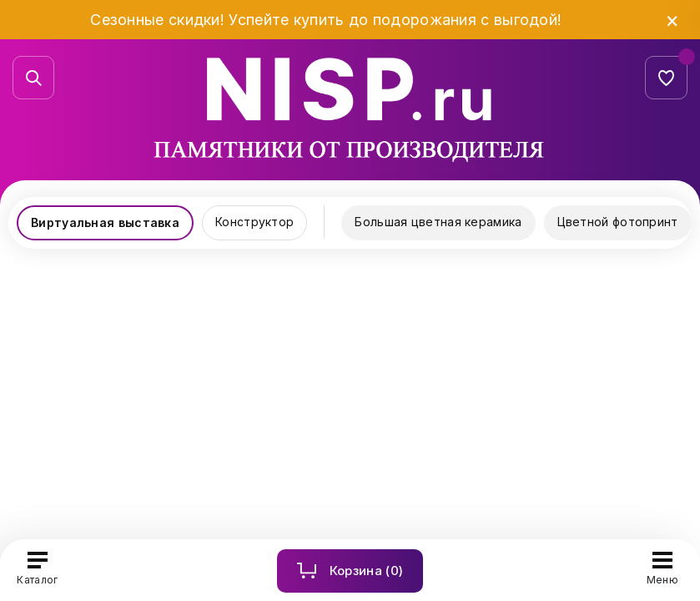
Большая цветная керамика (438, 222)
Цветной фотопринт (618, 222)
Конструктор (254, 222)
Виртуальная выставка (105, 222)
